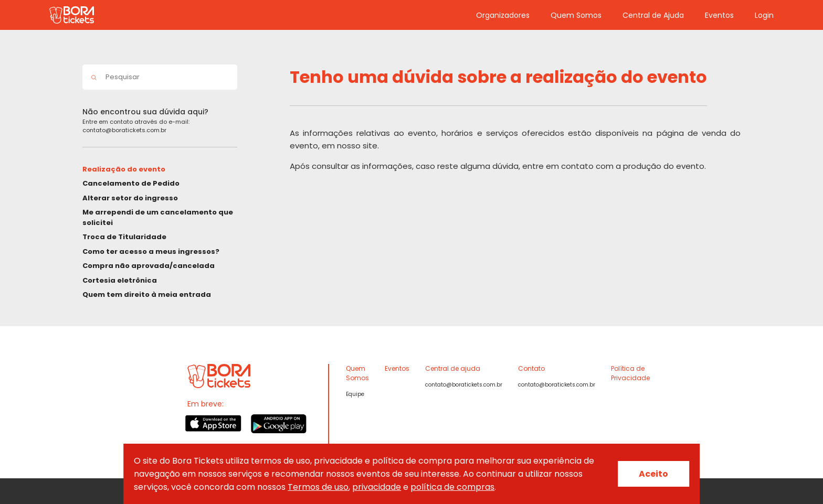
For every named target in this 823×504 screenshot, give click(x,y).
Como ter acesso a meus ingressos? (151, 251)
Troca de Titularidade (124, 237)
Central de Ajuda (653, 15)
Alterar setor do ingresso (130, 198)
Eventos (719, 15)
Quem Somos (576, 15)
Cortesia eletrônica (120, 280)
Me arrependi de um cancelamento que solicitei (158, 217)
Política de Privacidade (630, 373)
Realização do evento (124, 169)
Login (764, 15)
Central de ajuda (453, 368)
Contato (531, 368)
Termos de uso (318, 487)
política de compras (452, 487)
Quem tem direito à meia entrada (147, 294)
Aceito (653, 474)
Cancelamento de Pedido (131, 183)
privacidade (377, 487)
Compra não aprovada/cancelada (149, 266)
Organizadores (503, 15)
